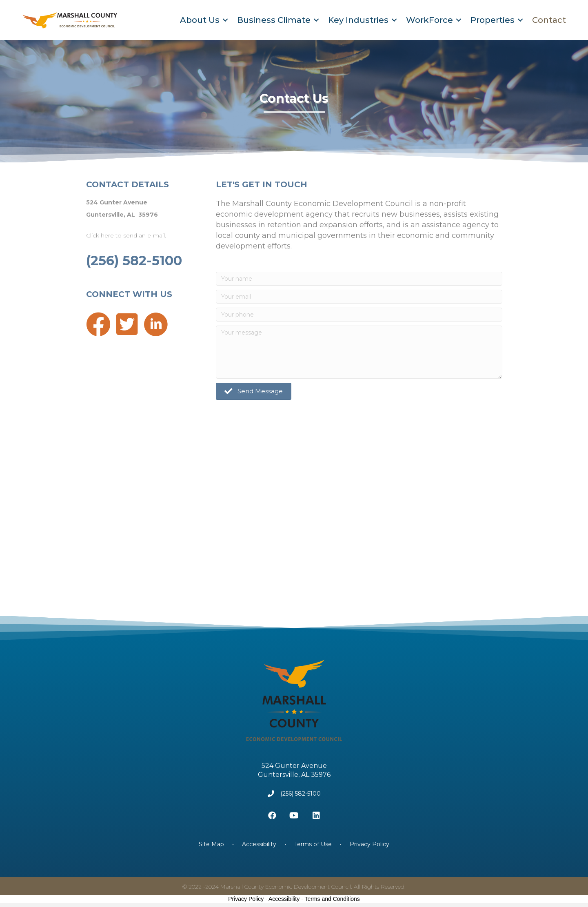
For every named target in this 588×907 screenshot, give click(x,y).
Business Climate (274, 20)
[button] (254, 391)
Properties (493, 20)
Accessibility (259, 844)
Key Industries (358, 20)
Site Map (212, 844)
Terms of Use (313, 844)
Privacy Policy (369, 844)
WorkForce (429, 20)
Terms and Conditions (332, 899)
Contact (549, 20)
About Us (200, 20)
